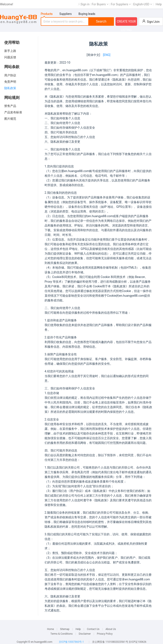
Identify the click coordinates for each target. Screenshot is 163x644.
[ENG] (107, 55)
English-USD (143, 4)
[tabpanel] (77, 21)
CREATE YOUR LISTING (126, 23)
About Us (111, 629)
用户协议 (10, 75)
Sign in (85, 4)
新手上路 (10, 51)
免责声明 (10, 82)
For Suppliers (121, 4)
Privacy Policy (105, 634)
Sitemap (65, 629)
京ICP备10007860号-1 (71, 642)
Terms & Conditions (62, 634)
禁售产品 (10, 106)
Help (159, 4)
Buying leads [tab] (87, 14)
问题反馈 (10, 57)
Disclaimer (85, 634)
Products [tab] (47, 14)
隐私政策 (10, 88)
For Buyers (100, 4)
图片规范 (10, 119)
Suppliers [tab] (66, 14)
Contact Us (93, 629)
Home (51, 629)
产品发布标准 (13, 112)
